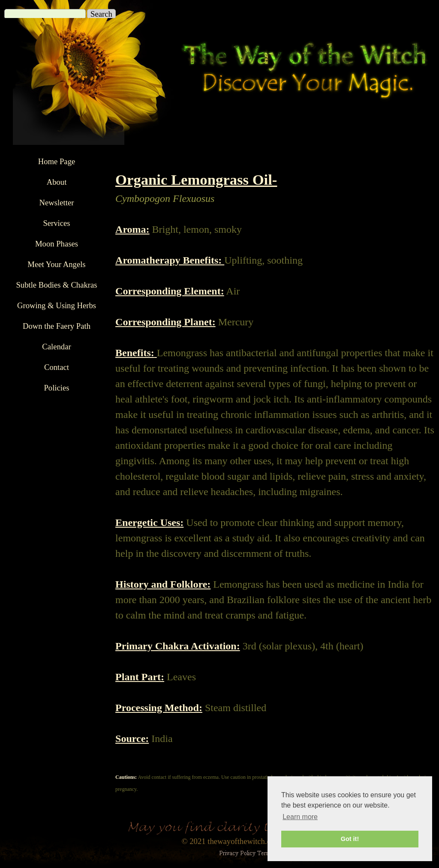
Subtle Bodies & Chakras (56, 285)
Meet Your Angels (56, 264)
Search (101, 14)
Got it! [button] (350, 839)
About (57, 182)
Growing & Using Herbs (57, 305)
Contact (57, 367)
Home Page (57, 161)
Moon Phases (57, 244)
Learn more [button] (300, 817)
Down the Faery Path (57, 326)
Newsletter (57, 203)
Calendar (56, 347)
